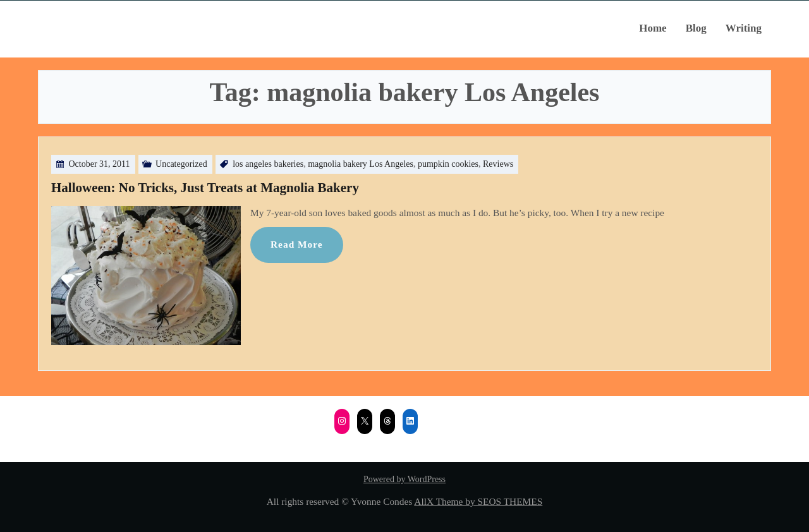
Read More (297, 244)
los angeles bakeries (268, 164)
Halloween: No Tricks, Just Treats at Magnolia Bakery (205, 188)
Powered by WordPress (404, 479)
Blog (696, 28)
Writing (744, 28)
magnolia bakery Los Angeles (361, 164)
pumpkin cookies (448, 164)
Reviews (498, 164)
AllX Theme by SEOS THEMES (478, 501)
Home (653, 28)
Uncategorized (181, 164)
